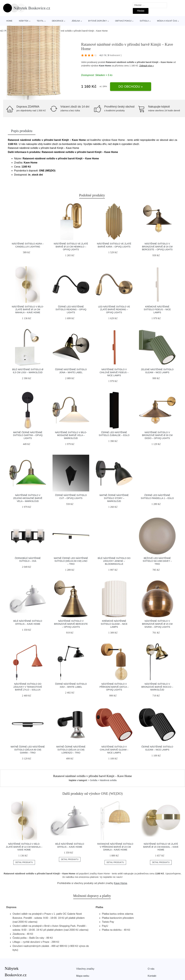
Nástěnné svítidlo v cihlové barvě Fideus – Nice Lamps (114, 372)
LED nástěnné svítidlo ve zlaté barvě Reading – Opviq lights (114, 310)
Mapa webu (83, 976)
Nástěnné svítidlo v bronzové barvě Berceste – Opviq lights (71, 624)
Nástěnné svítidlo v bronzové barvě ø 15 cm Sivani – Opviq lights (157, 624)
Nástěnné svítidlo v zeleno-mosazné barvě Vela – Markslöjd (28, 498)
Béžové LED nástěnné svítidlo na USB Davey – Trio (157, 561)
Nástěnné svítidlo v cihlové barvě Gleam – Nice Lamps (114, 750)
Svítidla (144, 21)
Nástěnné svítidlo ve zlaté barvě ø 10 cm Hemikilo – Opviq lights (71, 247)
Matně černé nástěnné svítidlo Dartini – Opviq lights (28, 435)
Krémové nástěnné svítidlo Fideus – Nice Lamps (157, 310)
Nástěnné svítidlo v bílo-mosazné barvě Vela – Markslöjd (71, 435)
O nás (151, 969)
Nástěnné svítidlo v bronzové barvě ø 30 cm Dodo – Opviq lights (157, 435)
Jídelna (76, 21)
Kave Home (105, 66)
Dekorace (58, 21)
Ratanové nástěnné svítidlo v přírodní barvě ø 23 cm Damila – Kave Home (115, 847)
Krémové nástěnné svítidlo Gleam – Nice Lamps (114, 624)
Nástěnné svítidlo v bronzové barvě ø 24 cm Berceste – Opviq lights (157, 247)
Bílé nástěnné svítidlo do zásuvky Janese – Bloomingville (114, 561)
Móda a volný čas (167, 21)
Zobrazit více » (147, 66)
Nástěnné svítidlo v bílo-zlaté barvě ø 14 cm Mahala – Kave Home (28, 310)
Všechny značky (85, 969)
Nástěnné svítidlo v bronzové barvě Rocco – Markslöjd (157, 687)
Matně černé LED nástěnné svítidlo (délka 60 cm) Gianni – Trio (28, 750)
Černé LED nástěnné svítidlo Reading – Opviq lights (71, 310)
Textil (40, 21)
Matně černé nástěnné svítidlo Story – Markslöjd (114, 498)
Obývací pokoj (123, 21)
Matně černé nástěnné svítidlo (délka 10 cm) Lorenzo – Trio (71, 750)
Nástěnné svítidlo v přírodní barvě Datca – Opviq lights (114, 687)
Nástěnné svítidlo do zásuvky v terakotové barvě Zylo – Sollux (28, 687)
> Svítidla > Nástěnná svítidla (102, 780)
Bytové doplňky (98, 21)
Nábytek (24, 21)
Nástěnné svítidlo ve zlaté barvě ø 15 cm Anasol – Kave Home (161, 847)
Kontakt (152, 976)
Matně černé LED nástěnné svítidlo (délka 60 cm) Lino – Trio (71, 561)
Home (9, 21)
